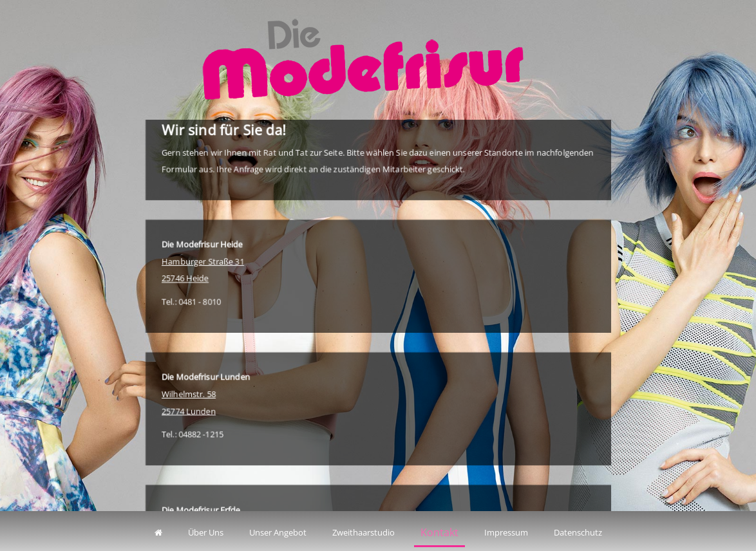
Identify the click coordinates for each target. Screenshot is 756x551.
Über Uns (206, 532)
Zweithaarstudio (364, 532)
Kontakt (439, 532)
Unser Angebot (278, 532)
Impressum (506, 532)
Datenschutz (578, 532)
